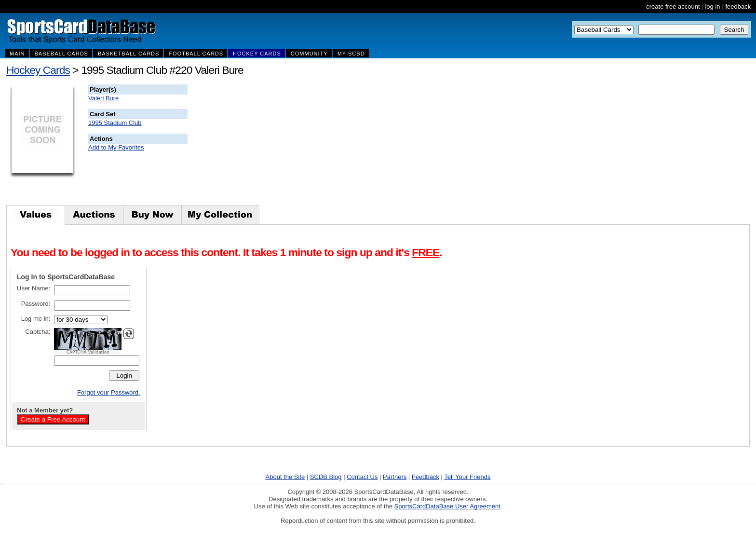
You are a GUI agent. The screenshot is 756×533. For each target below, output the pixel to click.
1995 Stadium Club (115, 123)
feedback (738, 7)
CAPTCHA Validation (88, 352)
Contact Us (362, 477)
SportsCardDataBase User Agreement (447, 506)
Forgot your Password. (109, 392)
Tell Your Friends (467, 477)
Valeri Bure (103, 98)
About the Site (285, 477)
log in (712, 7)
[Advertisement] (362, 145)
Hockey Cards (38, 70)
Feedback (425, 477)
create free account (673, 7)
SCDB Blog (326, 477)
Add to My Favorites (116, 147)
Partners (395, 477)
